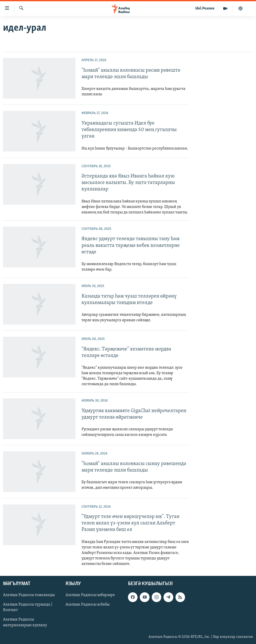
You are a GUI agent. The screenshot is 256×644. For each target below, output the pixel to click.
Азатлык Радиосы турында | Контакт (28, 607)
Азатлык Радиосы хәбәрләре (90, 595)
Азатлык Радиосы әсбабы (87, 605)
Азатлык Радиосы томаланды (29, 595)
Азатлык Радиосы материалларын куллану (25, 622)
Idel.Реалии (205, 8)
